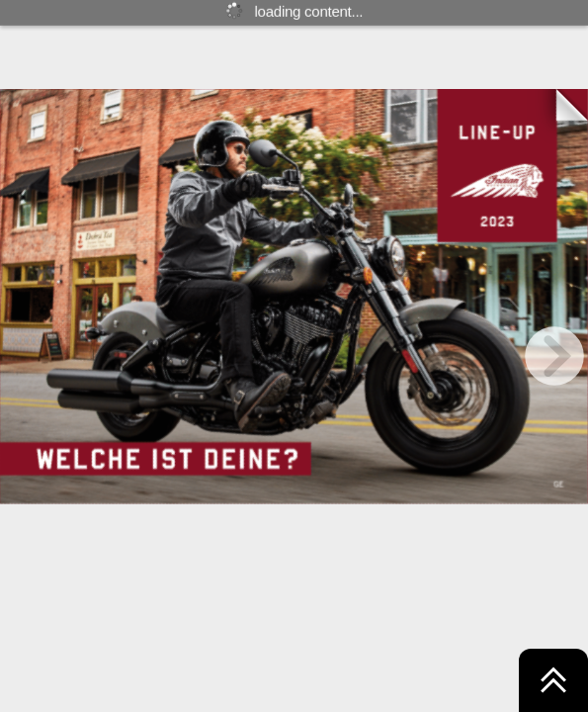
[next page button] (554, 356)
